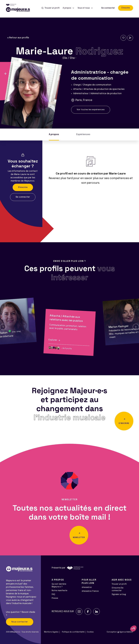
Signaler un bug (119, 594)
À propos (54, 134)
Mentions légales (51, 632)
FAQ (53, 594)
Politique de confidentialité (73, 632)
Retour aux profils (18, 38)
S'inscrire (126, 8)
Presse (55, 598)
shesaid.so (87, 587)
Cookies (90, 632)
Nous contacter (20, 622)
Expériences (83, 134)
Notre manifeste (60, 591)
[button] (3, 327)
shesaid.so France (90, 591)
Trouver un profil (119, 584)
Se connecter (108, 8)
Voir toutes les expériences (91, 110)
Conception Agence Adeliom (120, 632)
